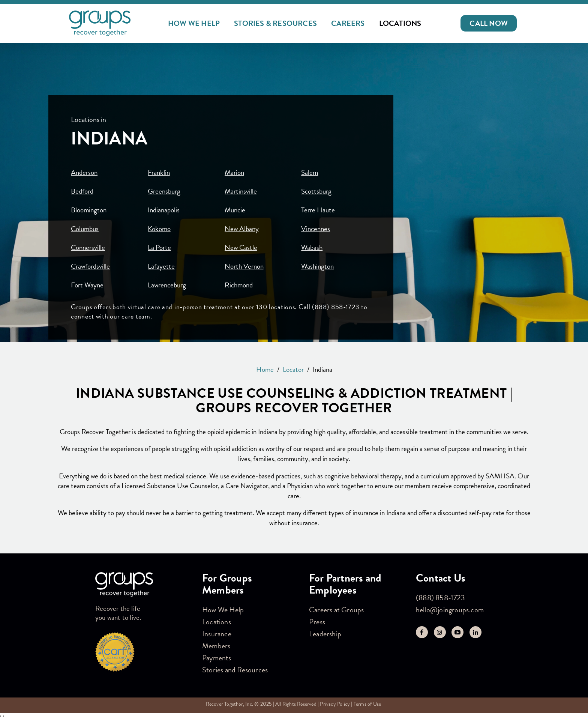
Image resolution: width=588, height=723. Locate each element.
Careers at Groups (336, 610)
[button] (489, 23)
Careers (348, 23)
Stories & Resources (275, 23)
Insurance (217, 634)
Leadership (325, 634)
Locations (400, 23)
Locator (293, 369)
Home (265, 369)
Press (317, 622)
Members (216, 646)
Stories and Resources (235, 670)
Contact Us (441, 578)
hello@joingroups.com (450, 610)
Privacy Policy (335, 704)
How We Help (194, 23)
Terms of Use (367, 704)
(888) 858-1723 (440, 598)
